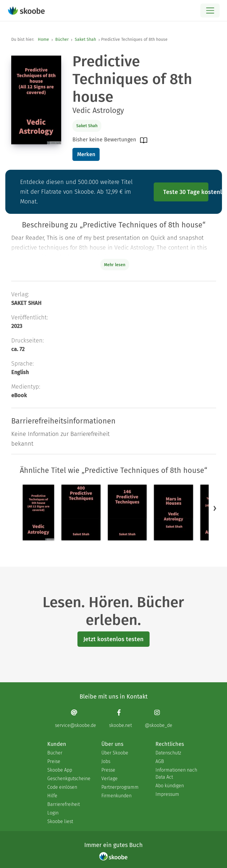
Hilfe (52, 796)
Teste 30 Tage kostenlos (186, 192)
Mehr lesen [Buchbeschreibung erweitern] (115, 265)
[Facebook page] (120, 719)
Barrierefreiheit (64, 804)
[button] (215, 508)
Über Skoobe (115, 753)
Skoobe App (60, 770)
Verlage (110, 779)
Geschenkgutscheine (68, 779)
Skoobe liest (60, 821)
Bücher (62, 39)
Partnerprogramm (120, 787)
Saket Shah (85, 39)
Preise (54, 761)
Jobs (106, 761)
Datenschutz (168, 753)
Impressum (167, 794)
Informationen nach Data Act (176, 774)
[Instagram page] (159, 719)
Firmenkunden (116, 796)
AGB (160, 761)
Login (53, 813)
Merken (86, 154)
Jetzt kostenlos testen (113, 639)
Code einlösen (62, 787)
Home (43, 39)
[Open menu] (210, 10)
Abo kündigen (170, 786)
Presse (108, 770)
